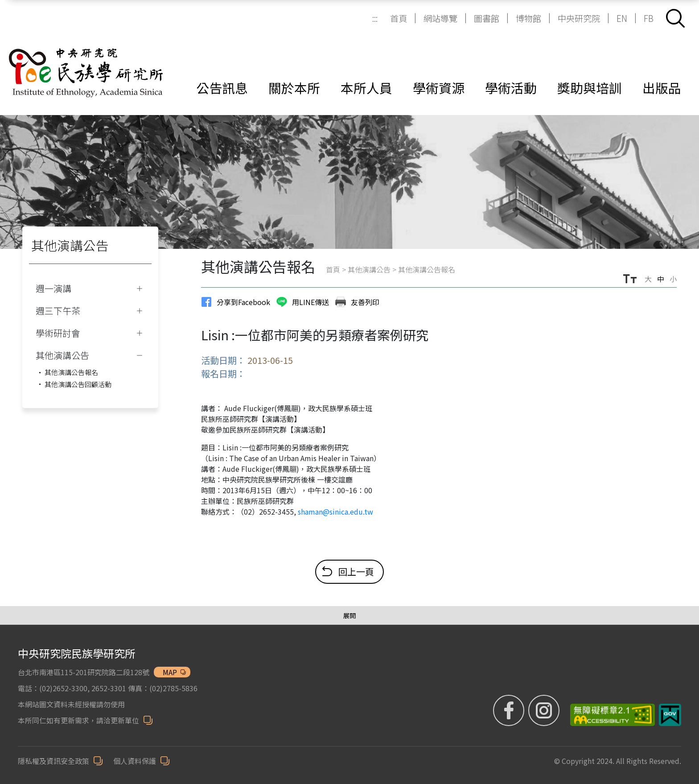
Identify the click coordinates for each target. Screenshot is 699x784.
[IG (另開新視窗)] (544, 710)
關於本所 (294, 88)
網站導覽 (440, 18)
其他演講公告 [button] (62, 355)
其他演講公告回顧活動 (78, 384)
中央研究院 (579, 18)
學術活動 (511, 88)
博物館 (528, 18)
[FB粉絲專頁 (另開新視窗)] (510, 710)
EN (622, 18)
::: (375, 18)
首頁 (399, 18)
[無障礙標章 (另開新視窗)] (609, 715)
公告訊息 (222, 88)
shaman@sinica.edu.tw (335, 512)
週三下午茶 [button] (58, 311)
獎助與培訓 (590, 88)
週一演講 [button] (53, 288)
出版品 (662, 88)
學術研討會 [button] (58, 333)
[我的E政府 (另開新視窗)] (670, 715)
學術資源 (439, 88)
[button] (675, 18)
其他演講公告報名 (71, 372)
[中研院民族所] (86, 62)
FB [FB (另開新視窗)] (649, 18)
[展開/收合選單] (349, 616)
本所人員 (366, 88)
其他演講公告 (369, 269)
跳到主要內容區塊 (5, 5)
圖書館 (487, 18)
